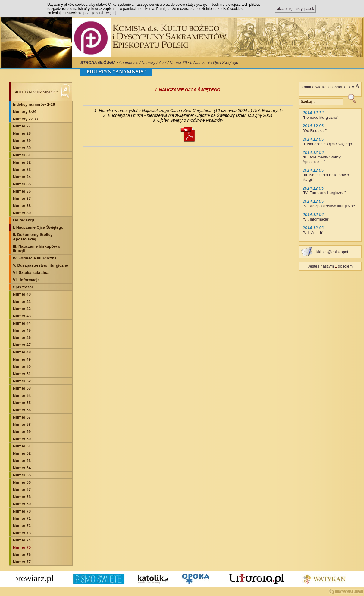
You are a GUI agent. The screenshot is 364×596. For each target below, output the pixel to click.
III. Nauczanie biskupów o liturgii (37, 249)
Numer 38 (22, 206)
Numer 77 (22, 562)
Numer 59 (22, 432)
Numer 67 (22, 489)
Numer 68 (22, 497)
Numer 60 (22, 439)
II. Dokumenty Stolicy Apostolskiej (33, 237)
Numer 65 (22, 475)
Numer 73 (22, 533)
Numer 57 (22, 417)
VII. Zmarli (313, 232)
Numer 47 (22, 345)
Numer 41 (22, 301)
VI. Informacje (316, 219)
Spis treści (23, 287)
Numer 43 (22, 316)
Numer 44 (22, 323)
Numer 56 (22, 410)
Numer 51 (22, 374)
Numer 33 (22, 169)
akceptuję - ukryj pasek (295, 9)
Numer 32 (22, 162)
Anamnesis (129, 63)
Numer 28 (22, 133)
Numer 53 (22, 388)
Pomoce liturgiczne (321, 117)
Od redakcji (24, 220)
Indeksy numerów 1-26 (34, 104)
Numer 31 (22, 155)
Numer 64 (22, 468)
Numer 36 (22, 191)
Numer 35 (22, 184)
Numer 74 (22, 540)
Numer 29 (22, 141)
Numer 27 (22, 126)
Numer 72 (22, 526)
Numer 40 (22, 294)
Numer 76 (22, 555)
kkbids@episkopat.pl (334, 252)
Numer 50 (22, 367)
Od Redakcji (315, 131)
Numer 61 (22, 446)
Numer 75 (22, 547)
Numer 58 (22, 424)
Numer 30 (22, 148)
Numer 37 (22, 198)
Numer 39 (178, 63)
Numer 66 (22, 482)
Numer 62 (22, 453)
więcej (111, 13)
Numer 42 (22, 309)
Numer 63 (22, 461)
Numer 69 (22, 504)
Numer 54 (22, 395)
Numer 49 (22, 359)
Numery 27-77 (154, 63)
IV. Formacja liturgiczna (35, 258)
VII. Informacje (26, 280)
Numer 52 (22, 381)
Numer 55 (22, 403)
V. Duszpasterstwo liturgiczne (41, 265)
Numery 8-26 (25, 112)
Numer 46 (22, 338)
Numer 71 (22, 518)
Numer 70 (22, 511)
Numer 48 (22, 352)
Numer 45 (22, 330)
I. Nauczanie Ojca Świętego (214, 63)
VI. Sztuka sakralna (31, 273)
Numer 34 (22, 177)
